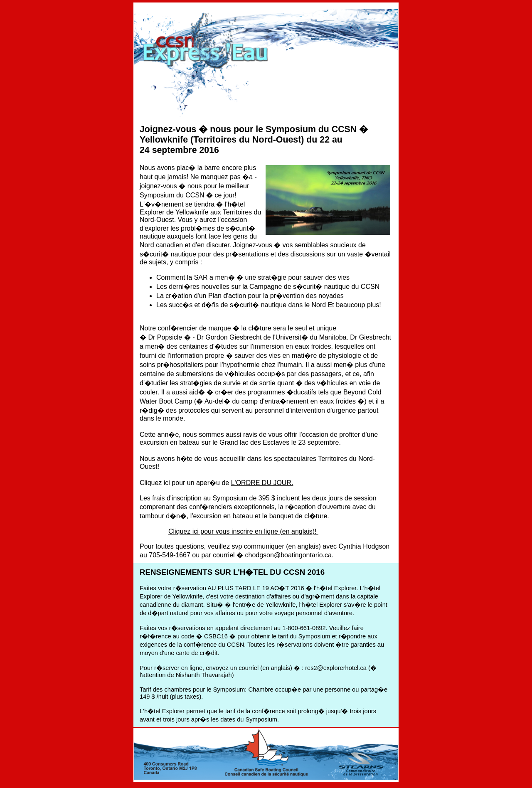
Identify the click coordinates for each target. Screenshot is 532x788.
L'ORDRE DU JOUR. (262, 483)
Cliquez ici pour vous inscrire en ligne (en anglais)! (243, 531)
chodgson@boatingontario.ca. (290, 555)
